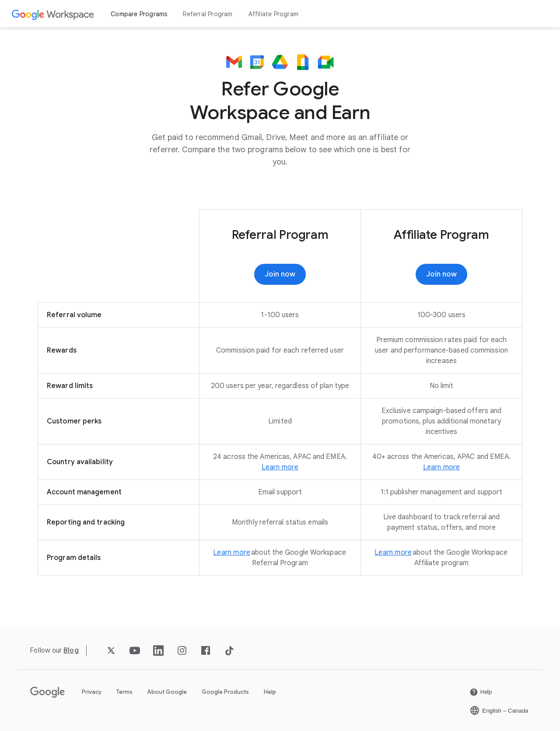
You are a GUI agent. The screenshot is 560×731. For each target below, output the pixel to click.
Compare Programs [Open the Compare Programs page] (139, 14)
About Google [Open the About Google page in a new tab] (167, 692)
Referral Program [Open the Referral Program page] (208, 14)
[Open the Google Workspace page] (53, 14)
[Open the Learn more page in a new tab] (442, 467)
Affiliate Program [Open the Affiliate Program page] (273, 14)
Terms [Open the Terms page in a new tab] (124, 692)
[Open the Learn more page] (280, 467)
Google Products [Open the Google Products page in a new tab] (225, 692)
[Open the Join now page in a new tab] (441, 274)
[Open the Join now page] (280, 274)
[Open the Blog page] (71, 650)
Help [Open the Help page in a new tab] (270, 692)
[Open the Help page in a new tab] (481, 692)
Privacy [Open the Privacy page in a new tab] (92, 692)
